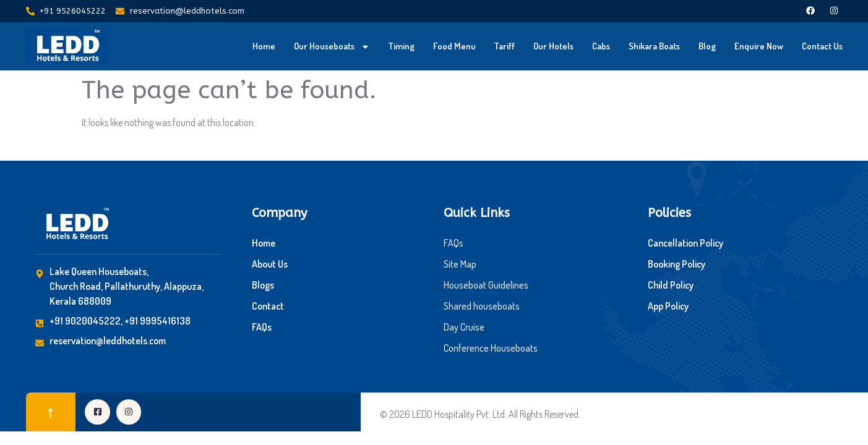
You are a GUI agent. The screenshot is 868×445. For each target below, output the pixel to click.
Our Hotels (553, 46)
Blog (707, 46)
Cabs (601, 46)
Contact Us (822, 46)
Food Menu (454, 46)
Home (264, 46)
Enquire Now (759, 46)
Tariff (505, 46)
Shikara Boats (654, 46)
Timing (402, 46)
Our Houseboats (332, 47)
